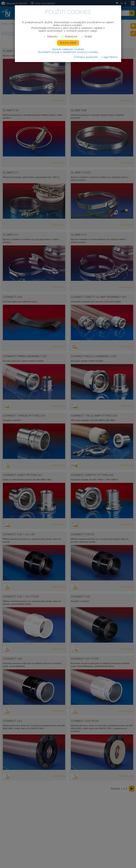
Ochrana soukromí (86, 57)
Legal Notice (110, 57)
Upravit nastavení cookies (68, 49)
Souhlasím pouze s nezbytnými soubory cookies (68, 52)
